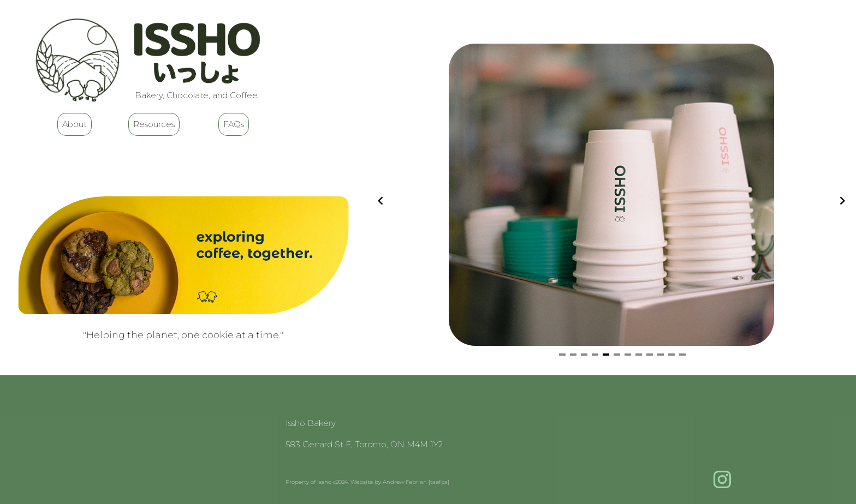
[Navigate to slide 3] (584, 355)
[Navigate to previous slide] (381, 201)
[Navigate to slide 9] (650, 355)
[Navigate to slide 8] (639, 355)
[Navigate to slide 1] (562, 355)
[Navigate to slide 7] (628, 355)
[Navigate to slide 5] (606, 355)
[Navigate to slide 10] (661, 355)
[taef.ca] (439, 482)
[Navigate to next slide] (842, 201)
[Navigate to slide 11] (671, 355)
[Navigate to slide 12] (682, 355)
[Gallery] (611, 201)
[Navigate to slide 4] (595, 355)
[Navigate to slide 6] (617, 355)
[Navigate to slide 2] (573, 355)
